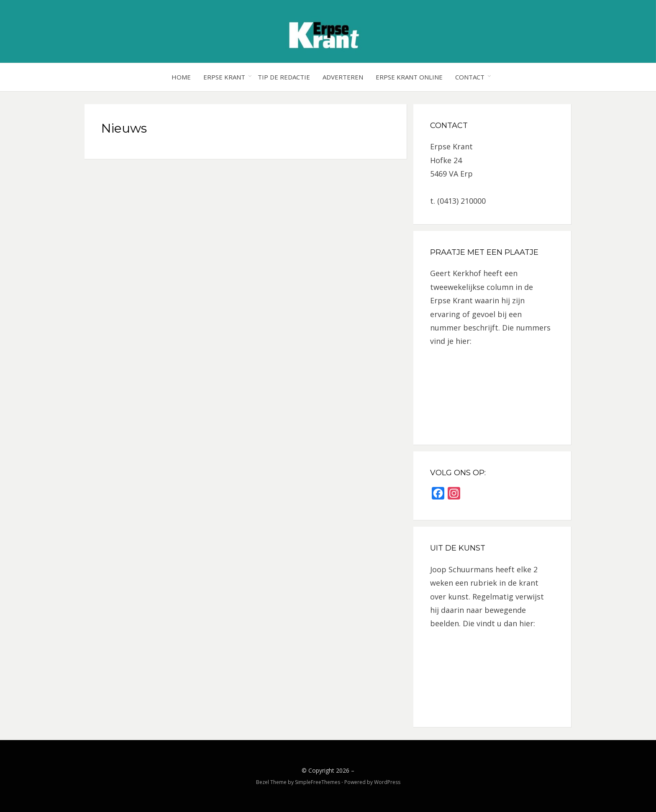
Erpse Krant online (409, 77)
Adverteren (343, 77)
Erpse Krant (224, 77)
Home (181, 77)
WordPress (387, 782)
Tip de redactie (284, 77)
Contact (470, 77)
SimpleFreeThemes (318, 782)
